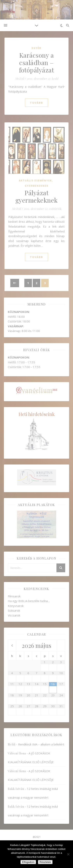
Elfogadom (28, 862)
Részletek (45, 862)
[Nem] (68, 854)
